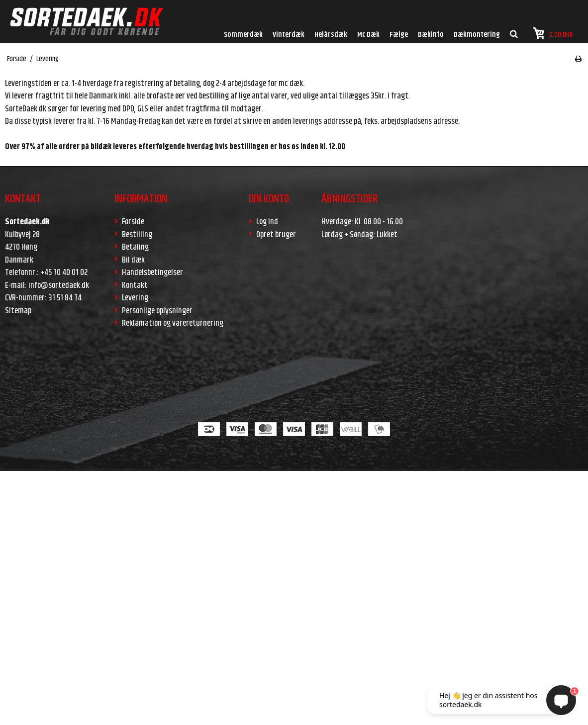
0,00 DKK (553, 34)
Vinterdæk (289, 35)
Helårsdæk (331, 35)
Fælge (399, 35)
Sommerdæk (243, 35)
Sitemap (18, 311)
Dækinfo (431, 35)
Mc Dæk (368, 35)
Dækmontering (477, 35)
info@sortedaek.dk (59, 285)
